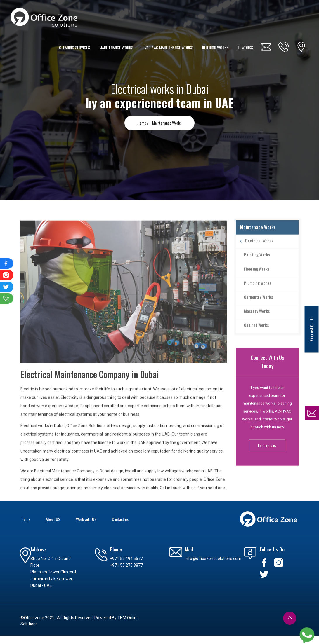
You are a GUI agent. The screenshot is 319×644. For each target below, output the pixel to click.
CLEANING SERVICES (77, 47)
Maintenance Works (167, 123)
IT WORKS (246, 47)
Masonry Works (254, 321)
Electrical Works (256, 250)
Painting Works (254, 264)
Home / (143, 123)
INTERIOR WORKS (216, 47)
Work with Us (86, 519)
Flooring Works (254, 278)
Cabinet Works (254, 335)
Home (26, 519)
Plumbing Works (255, 292)
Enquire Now (267, 455)
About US (53, 519)
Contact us (120, 519)
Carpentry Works (256, 307)
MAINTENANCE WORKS (118, 47)
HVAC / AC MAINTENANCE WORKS (169, 47)
